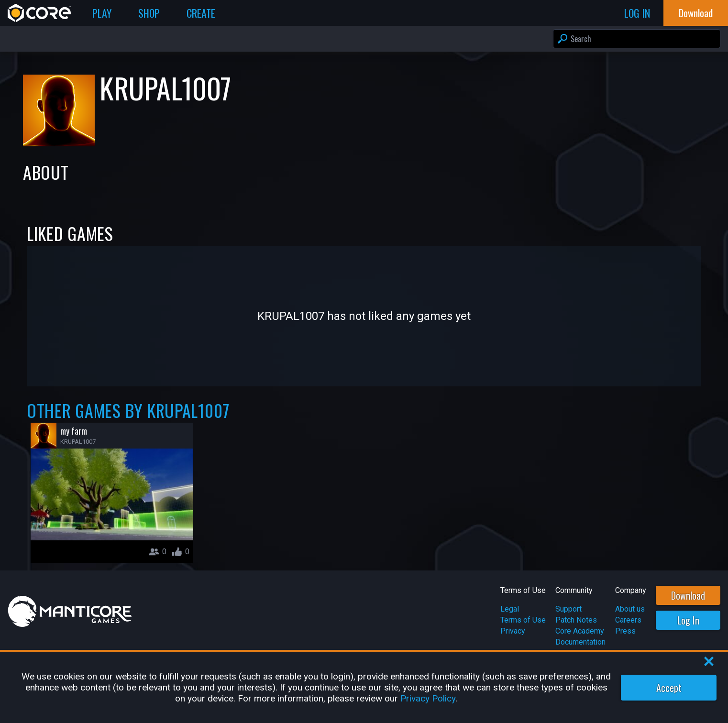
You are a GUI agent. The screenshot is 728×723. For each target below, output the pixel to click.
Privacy (513, 631)
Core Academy (580, 631)
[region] (364, 687)
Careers (628, 620)
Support (568, 609)
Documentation (580, 642)
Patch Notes (576, 620)
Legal (510, 609)
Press (625, 631)
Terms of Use (523, 620)
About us (630, 609)
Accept (669, 688)
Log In (688, 620)
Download (688, 595)
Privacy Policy (428, 698)
